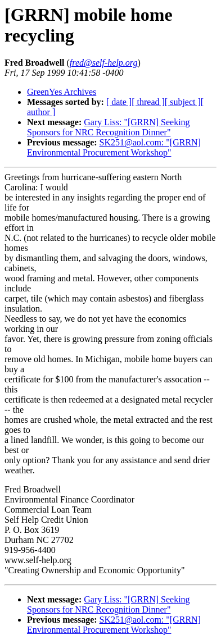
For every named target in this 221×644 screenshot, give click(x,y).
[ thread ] (148, 102)
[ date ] (119, 102)
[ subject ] (183, 102)
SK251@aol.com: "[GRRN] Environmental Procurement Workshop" (114, 147)
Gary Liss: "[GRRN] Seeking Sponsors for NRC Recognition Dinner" (109, 127)
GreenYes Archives (62, 92)
